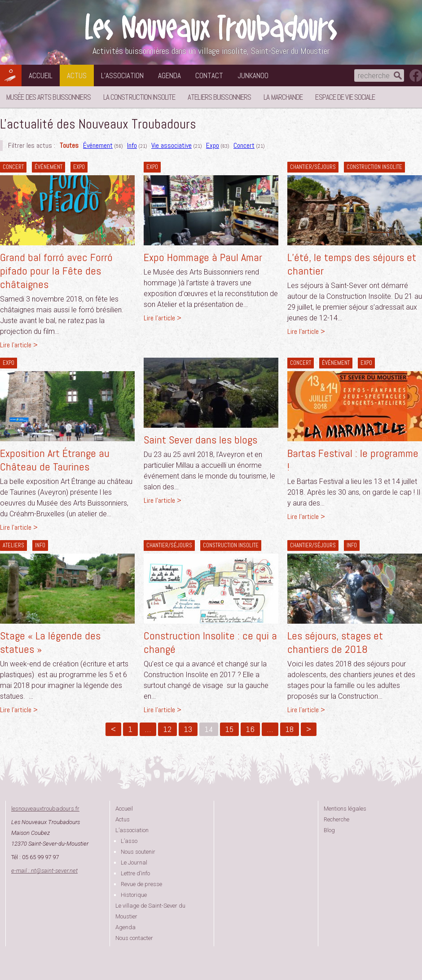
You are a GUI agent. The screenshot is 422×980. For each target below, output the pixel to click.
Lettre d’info (135, 873)
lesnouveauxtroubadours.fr (45, 809)
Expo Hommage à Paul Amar (203, 257)
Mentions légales (345, 809)
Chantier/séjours (313, 167)
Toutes (69, 145)
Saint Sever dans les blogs (200, 440)
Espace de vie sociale (345, 97)
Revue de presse (141, 884)
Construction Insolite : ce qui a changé (210, 642)
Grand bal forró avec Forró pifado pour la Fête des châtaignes (56, 271)
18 (290, 729)
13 (188, 729)
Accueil (41, 75)
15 (229, 729)
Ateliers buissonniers (219, 97)
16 (250, 729)
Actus (77, 75)
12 (167, 729)
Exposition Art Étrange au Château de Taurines (55, 460)
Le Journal (134, 862)
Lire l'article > (19, 345)
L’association (122, 75)
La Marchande (283, 97)
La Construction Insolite (139, 97)
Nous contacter (134, 938)
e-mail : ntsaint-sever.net (44, 871)
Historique (134, 895)
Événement (98, 145)
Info (132, 145)
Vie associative (171, 145)
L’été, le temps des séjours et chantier (352, 264)
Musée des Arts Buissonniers (48, 97)
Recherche (336, 819)
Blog (329, 830)
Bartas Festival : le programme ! (353, 460)
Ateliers (13, 545)
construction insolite (374, 167)
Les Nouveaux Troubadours (211, 28)
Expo (213, 145)
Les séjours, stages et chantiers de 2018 (335, 642)
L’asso (129, 841)
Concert (244, 145)
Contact (209, 75)
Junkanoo (253, 75)
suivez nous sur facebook (416, 75)
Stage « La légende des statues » (50, 642)
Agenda (169, 75)
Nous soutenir (138, 852)
